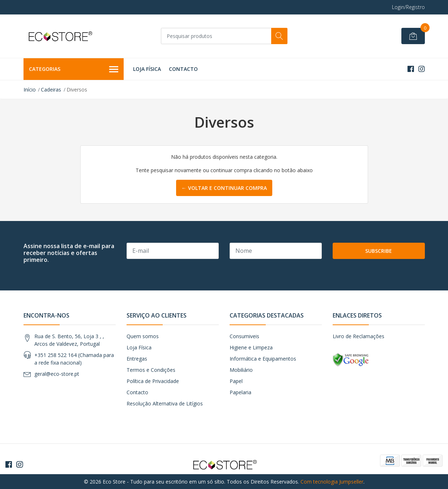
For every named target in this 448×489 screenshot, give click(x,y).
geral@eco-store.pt (57, 374)
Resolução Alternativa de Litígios (165, 403)
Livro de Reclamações (359, 336)
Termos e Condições (151, 370)
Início (30, 90)
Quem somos (143, 336)
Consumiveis (244, 336)
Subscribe (379, 251)
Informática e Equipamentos (263, 359)
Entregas (137, 359)
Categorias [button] (74, 69)
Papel (236, 381)
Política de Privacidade (153, 381)
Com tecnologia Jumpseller (332, 482)
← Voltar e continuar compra (224, 188)
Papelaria (240, 392)
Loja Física (147, 69)
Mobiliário (241, 370)
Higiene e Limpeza (251, 347)
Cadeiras (51, 90)
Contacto (183, 69)
